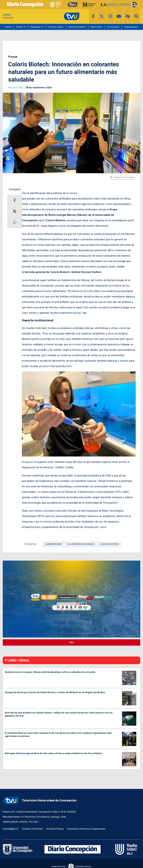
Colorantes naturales (81, 544)
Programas (35, 27)
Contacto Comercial (32, 829)
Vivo (71, 642)
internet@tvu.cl (10, 829)
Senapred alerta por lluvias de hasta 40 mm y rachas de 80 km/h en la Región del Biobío (55, 692)
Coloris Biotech (109, 544)
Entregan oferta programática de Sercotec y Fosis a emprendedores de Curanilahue (53, 753)
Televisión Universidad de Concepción (40, 801)
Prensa (19, 27)
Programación (131, 27)
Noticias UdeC (16, 88)
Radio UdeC (96, 27)
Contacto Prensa (55, 829)
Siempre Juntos (56, 27)
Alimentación (53, 544)
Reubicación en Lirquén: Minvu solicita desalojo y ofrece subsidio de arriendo (50, 672)
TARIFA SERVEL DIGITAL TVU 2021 (21, 822)
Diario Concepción (77, 27)
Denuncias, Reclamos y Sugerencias (86, 829)
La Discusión (113, 27)
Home (8, 27)
